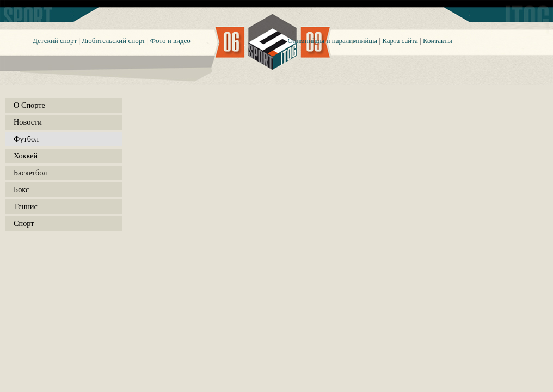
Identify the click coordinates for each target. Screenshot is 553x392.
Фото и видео (170, 41)
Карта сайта (400, 41)
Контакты (438, 41)
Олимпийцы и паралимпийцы (333, 41)
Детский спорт (55, 41)
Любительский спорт (113, 41)
